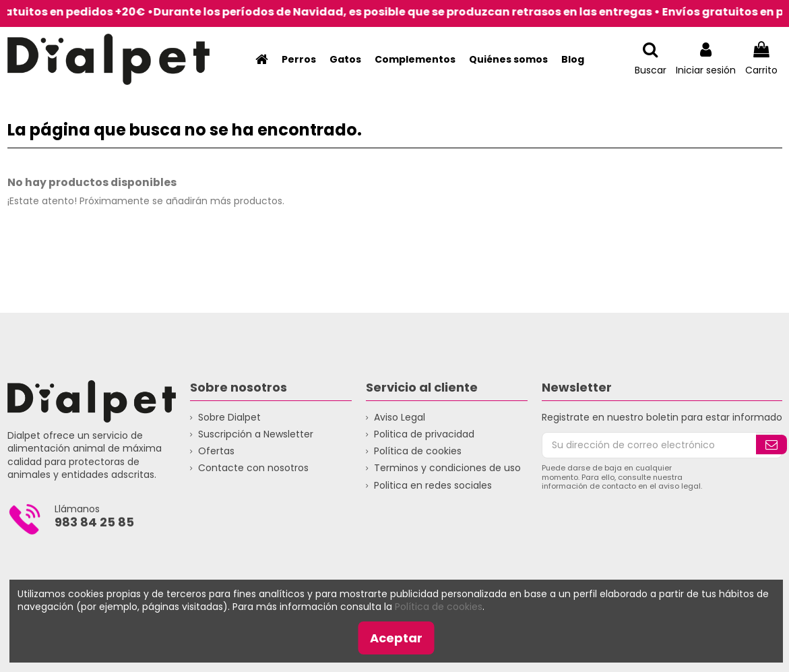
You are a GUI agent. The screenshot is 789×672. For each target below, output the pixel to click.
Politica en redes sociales (433, 486)
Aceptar (396, 638)
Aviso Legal (400, 418)
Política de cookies (418, 451)
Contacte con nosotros (253, 468)
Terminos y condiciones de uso (447, 468)
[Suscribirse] (771, 445)
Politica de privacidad (424, 434)
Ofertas (216, 451)
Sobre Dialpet (229, 418)
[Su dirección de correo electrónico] (650, 446)
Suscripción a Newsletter (256, 434)
